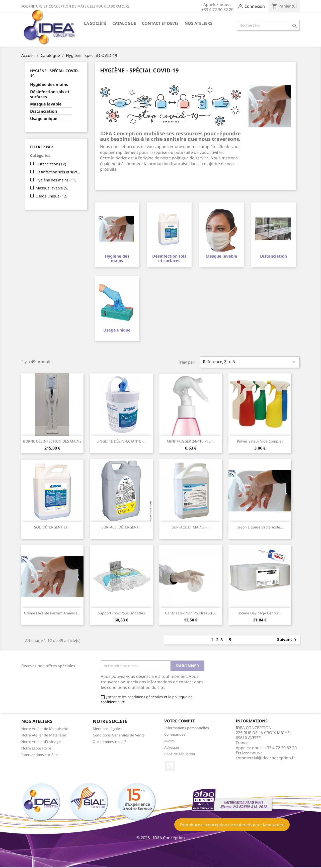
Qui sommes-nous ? (109, 743)
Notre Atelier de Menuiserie (45, 730)
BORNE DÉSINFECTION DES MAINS (52, 442)
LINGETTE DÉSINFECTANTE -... (122, 442)
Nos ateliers (198, 23)
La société (95, 23)
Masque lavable (46, 104)
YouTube (170, 767)
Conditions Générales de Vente (119, 736)
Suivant (288, 641)
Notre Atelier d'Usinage (41, 743)
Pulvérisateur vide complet (260, 442)
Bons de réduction (180, 755)
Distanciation (44, 111)
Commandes (175, 735)
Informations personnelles (187, 729)
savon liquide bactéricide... (260, 528)
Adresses (172, 748)
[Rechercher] (268, 25)
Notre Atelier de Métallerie (44, 736)
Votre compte (180, 722)
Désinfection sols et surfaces (50, 94)
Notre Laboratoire (36, 749)
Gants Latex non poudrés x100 (191, 614)
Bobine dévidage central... (260, 614)
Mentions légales (107, 730)
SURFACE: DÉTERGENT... (122, 528)
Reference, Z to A (250, 363)
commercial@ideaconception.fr (265, 759)
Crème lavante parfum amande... (52, 614)
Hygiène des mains (49, 85)
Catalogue (124, 23)
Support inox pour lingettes (121, 614)
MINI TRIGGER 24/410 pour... (191, 442)
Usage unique (44, 119)
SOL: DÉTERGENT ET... (52, 528)
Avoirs (169, 742)
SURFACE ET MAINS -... (191, 528)
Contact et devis (160, 23)
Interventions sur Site (39, 756)
